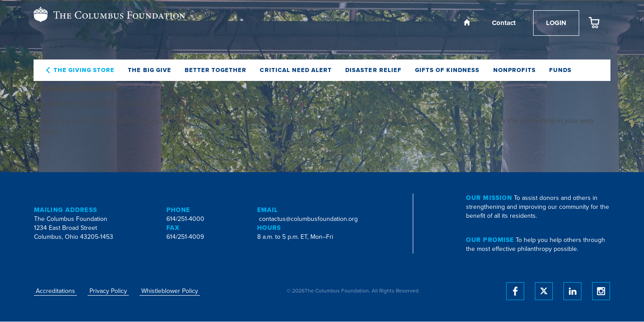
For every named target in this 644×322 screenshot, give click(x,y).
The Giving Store (84, 70)
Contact (504, 23)
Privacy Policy (108, 291)
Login (556, 23)
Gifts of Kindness (447, 70)
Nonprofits (515, 70)
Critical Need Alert (296, 70)
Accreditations (55, 291)
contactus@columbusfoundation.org (308, 219)
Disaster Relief (373, 70)
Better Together (216, 70)
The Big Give (149, 70)
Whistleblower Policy (170, 291)
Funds (560, 70)
